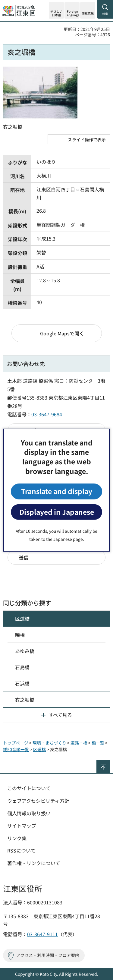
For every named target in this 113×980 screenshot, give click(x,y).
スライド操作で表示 (87, 139)
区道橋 (22, 619)
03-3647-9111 (42, 934)
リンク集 (17, 838)
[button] (72, 10)
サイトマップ (22, 826)
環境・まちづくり (49, 743)
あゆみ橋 (25, 651)
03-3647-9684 (47, 414)
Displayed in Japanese (57, 512)
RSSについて (21, 850)
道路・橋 (79, 743)
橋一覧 (98, 743)
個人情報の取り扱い (29, 813)
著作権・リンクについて (34, 863)
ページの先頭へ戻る (110, 763)
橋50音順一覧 (16, 749)
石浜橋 (22, 683)
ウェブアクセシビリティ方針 (38, 801)
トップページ (16, 743)
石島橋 (22, 667)
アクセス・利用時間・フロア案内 (48, 955)
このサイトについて (29, 788)
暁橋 (20, 635)
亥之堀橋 (25, 700)
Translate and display (57, 491)
